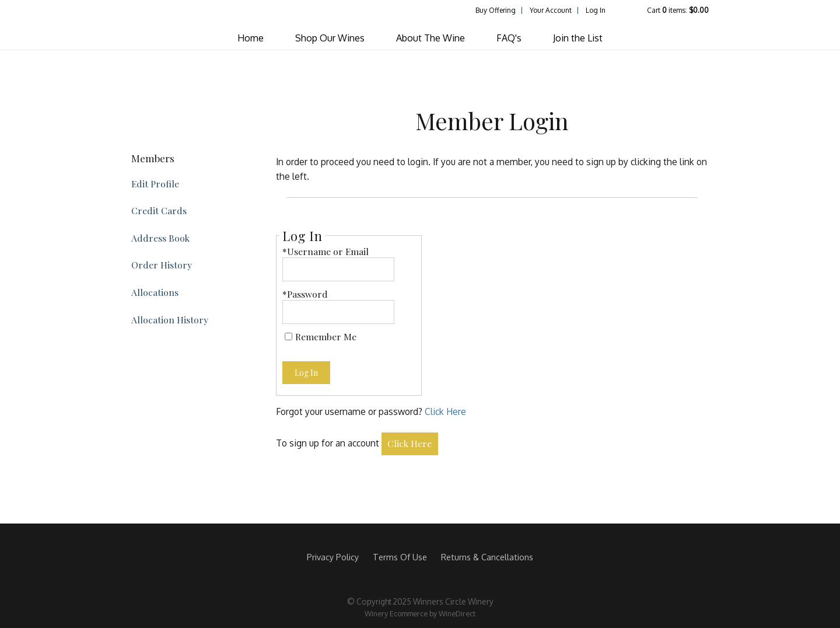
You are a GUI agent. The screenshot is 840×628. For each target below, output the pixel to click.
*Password (305, 294)
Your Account (551, 10)
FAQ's (509, 38)
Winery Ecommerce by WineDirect (420, 613)
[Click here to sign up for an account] (410, 444)
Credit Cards (159, 210)
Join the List (578, 38)
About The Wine (430, 38)
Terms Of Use (400, 557)
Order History (162, 265)
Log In (596, 10)
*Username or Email (325, 251)
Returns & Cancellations (487, 557)
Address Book (160, 238)
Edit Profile (155, 184)
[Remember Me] (288, 336)
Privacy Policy (333, 557)
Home (251, 38)
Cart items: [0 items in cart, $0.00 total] (678, 10)
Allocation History (170, 320)
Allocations (155, 292)
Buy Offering (496, 10)
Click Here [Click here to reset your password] (445, 411)
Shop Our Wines (330, 38)
